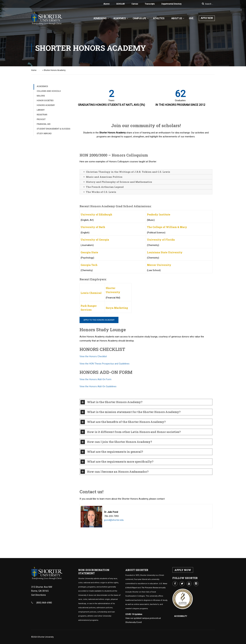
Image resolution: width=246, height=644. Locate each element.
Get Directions (39, 595)
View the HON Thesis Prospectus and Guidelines (104, 367)
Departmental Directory (171, 4)
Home (34, 74)
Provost (41, 123)
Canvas (135, 4)
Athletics (159, 18)
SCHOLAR (120, 4)
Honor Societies (45, 104)
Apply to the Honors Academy (99, 323)
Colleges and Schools (49, 95)
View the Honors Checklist (93, 360)
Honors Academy (46, 109)
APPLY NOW (207, 18)
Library (41, 114)
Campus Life (139, 18)
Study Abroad (44, 137)
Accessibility (181, 616)
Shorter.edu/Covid (134, 622)
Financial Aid (44, 128)
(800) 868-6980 (44, 603)
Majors (41, 100)
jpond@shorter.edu (114, 524)
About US (177, 18)
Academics (120, 18)
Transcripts (150, 4)
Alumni (106, 4)
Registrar (42, 118)
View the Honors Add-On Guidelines (98, 390)
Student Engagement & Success (53, 133)
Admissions (100, 18)
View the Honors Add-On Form (95, 383)
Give (191, 18)
